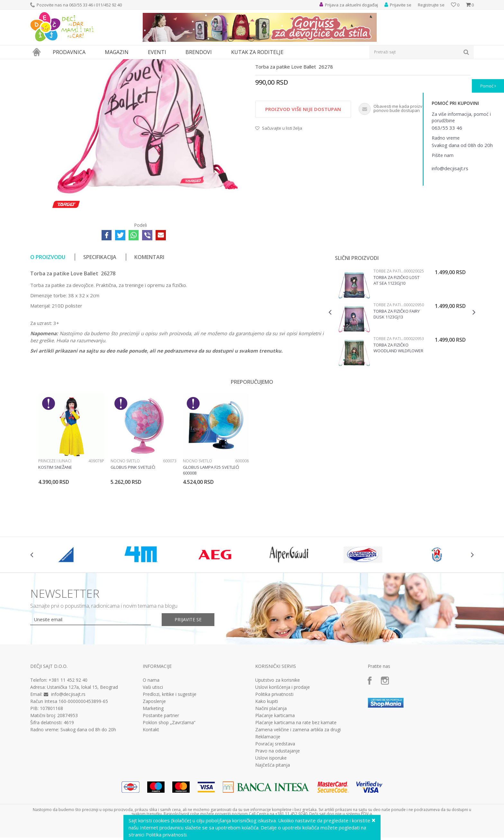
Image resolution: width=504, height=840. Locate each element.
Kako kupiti (267, 761)
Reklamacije (268, 796)
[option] (402, 379)
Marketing (153, 768)
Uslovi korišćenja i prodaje (283, 746)
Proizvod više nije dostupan (303, 168)
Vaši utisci (153, 746)
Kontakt (151, 789)
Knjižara (80, 63)
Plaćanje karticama (275, 775)
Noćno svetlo (125, 520)
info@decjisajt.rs (68, 753)
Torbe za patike (106, 63)
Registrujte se (431, 5)
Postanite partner (161, 775)
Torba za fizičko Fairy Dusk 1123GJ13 (397, 373)
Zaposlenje (154, 761)
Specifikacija (100, 316)
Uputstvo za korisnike (278, 739)
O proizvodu (48, 316)
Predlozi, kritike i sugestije (170, 753)
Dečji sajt (38, 63)
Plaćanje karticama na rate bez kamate (296, 782)
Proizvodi (60, 63)
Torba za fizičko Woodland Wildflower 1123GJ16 (398, 407)
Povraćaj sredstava (275, 803)
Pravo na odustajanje (278, 810)
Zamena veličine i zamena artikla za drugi (298, 789)
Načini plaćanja (271, 768)
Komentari (149, 316)
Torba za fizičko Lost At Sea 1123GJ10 (396, 339)
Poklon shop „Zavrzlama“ (169, 782)
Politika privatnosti (274, 753)
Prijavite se (188, 679)
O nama (151, 739)
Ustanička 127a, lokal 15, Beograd (82, 746)
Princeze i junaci (55, 520)
